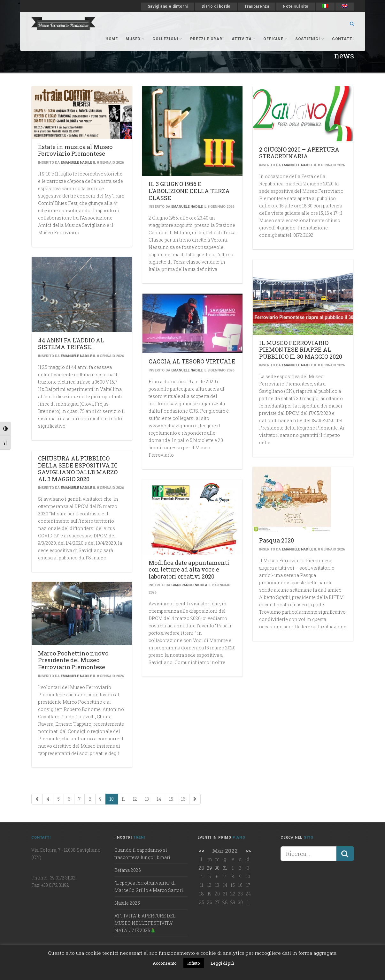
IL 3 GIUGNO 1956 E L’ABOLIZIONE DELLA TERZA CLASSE (189, 191)
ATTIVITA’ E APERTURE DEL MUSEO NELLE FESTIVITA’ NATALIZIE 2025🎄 (145, 923)
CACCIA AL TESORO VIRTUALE (192, 361)
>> (248, 851)
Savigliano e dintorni (168, 6)
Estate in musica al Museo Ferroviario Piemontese (75, 150)
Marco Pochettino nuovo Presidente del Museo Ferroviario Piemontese (73, 660)
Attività (244, 39)
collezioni (167, 39)
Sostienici (310, 39)
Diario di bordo (216, 6)
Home (112, 39)
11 (123, 799)
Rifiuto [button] (194, 963)
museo (135, 39)
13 (147, 799)
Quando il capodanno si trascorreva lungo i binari (142, 854)
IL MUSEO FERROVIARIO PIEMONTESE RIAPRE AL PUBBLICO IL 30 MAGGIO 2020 (301, 350)
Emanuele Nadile (76, 163)
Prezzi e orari (207, 39)
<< (202, 851)
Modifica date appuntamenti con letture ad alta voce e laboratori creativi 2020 (189, 569)
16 (183, 799)
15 (171, 799)
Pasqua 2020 (277, 540)
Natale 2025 (127, 903)
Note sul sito (296, 6)
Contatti (343, 39)
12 (135, 799)
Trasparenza (257, 6)
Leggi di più (222, 963)
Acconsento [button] (165, 963)
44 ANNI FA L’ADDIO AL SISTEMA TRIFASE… (71, 344)
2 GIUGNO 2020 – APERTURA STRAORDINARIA (299, 153)
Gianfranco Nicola (189, 585)
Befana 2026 (128, 870)
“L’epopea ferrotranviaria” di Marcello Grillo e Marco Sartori (149, 886)
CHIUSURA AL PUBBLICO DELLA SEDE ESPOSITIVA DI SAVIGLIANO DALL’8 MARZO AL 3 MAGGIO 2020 (78, 469)
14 (159, 799)
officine (275, 39)
